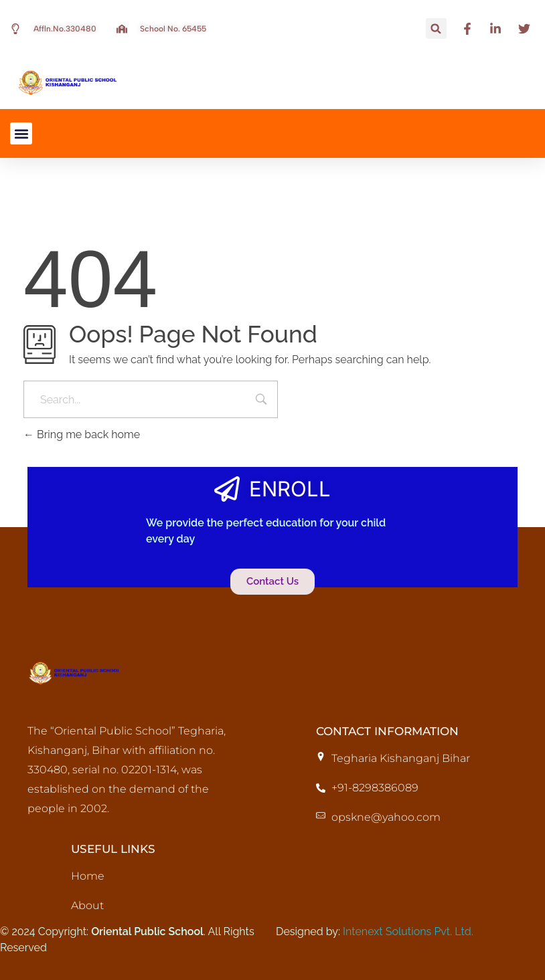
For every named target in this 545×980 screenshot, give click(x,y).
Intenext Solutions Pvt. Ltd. (408, 932)
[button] (436, 28)
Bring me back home (82, 434)
